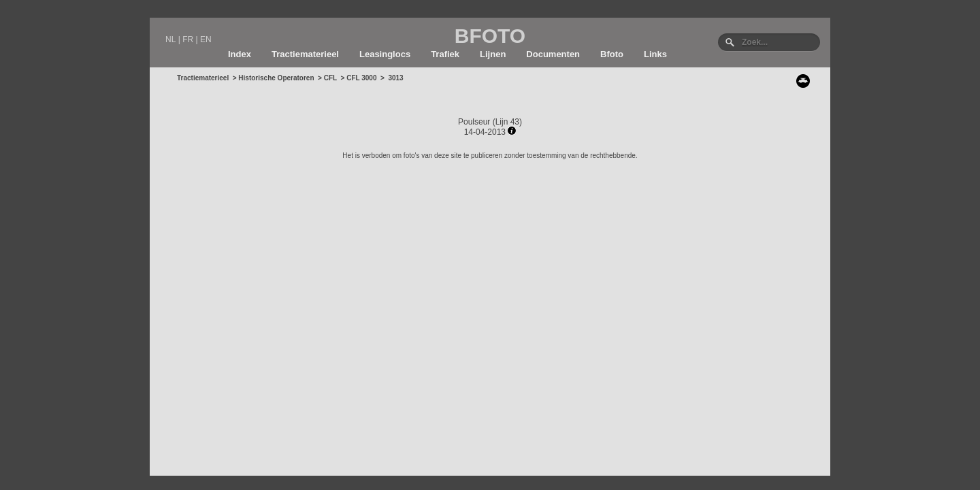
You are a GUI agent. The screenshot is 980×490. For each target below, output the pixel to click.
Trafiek (445, 54)
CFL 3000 (361, 78)
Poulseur (474, 122)
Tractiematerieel (305, 54)
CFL (330, 78)
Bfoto (612, 54)
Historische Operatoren (276, 78)
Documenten (553, 54)
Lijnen (493, 54)
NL (170, 39)
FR (188, 39)
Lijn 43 (507, 122)
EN (206, 39)
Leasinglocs (385, 54)
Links (655, 54)
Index (240, 54)
